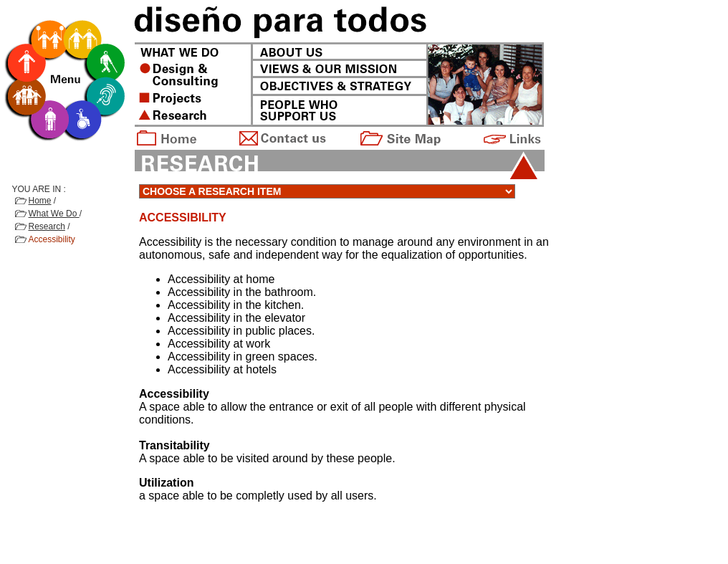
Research (47, 226)
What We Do (54, 214)
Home (40, 201)
